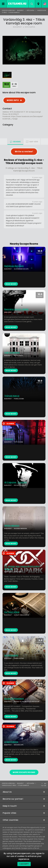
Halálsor (9, 439)
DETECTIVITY (18, 355)
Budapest (20, 10)
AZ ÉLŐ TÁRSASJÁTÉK (22, 615)
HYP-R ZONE (18, 442)
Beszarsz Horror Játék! (16, 309)
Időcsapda (30, 10)
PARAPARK (18, 572)
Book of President (14, 699)
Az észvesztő (11, 655)
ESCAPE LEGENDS (20, 485)
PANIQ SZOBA (19, 399)
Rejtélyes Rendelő (14, 266)
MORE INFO (13, 100)
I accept (24, 864)
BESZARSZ (18, 312)
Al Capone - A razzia (15, 482)
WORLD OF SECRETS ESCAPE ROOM (27, 701)
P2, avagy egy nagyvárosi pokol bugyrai (22, 568)
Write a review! (24, 152)
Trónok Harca (12, 396)
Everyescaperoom (8, 10)
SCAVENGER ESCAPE (21, 269)
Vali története (12, 353)
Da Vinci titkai (12, 612)
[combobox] (38, 4)
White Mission (12, 526)
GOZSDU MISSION (20, 528)
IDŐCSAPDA (30, 27)
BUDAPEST (17, 27)
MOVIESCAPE (19, 745)
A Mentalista (11, 742)
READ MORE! (11, 327)
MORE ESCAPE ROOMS (24, 772)
